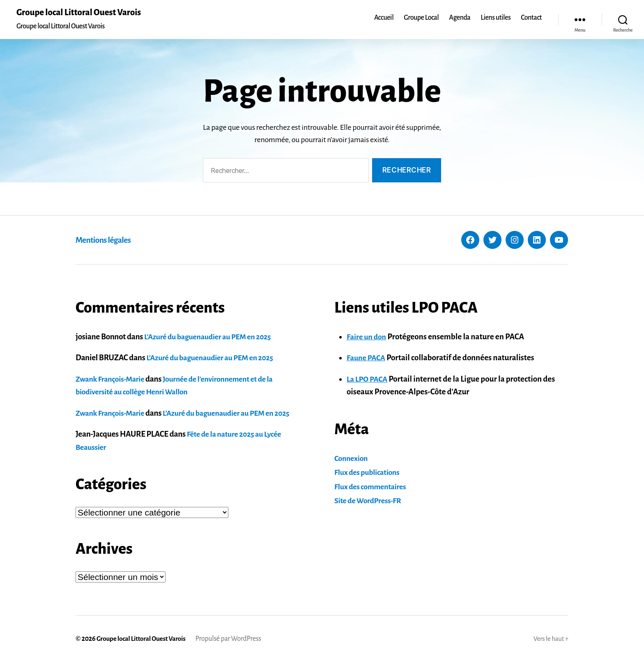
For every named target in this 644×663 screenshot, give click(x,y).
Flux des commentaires (373, 487)
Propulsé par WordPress (233, 640)
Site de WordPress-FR (370, 501)
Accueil (384, 18)
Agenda (460, 18)
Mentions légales (107, 240)
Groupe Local (421, 18)
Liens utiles (496, 18)
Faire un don (368, 337)
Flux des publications (369, 473)
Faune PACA (367, 358)
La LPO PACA (368, 379)
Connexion (352, 459)
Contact (531, 18)
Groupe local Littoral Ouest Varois (82, 13)
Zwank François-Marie (112, 379)
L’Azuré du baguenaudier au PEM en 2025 (212, 337)
